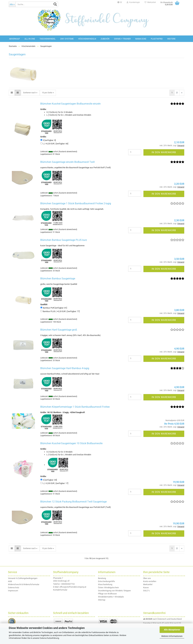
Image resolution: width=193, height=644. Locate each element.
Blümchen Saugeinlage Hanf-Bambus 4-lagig (65, 368)
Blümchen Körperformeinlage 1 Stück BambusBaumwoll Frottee (75, 407)
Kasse (146, 587)
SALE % (146, 591)
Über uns (147, 578)
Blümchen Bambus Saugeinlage (58, 279)
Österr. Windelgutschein (108, 587)
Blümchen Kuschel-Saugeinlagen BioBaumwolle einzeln (70, 104)
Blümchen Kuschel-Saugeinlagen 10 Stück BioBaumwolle (71, 443)
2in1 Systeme (67, 39)
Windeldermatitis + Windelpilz (111, 597)
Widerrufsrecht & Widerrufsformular (24, 584)
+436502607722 (68, 584)
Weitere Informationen (172, 636)
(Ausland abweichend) (68, 152)
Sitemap (102, 600)
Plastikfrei (157, 39)
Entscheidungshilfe (106, 581)
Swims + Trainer (122, 39)
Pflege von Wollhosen (107, 594)
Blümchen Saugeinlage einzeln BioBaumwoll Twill (67, 162)
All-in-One (30, 39)
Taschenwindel (48, 39)
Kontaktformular (60, 590)
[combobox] (30, 93)
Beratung (102, 578)
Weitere (171, 39)
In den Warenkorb (164, 152)
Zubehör (105, 39)
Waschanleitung (105, 584)
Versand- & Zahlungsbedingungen (23, 578)
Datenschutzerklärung (49, 638)
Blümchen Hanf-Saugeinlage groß (59, 330)
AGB (10, 581)
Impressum (13, 591)
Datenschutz (14, 587)
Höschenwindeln (87, 39)
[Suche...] (12, 4)
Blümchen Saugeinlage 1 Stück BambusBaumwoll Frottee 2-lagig (76, 203)
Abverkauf (14, 39)
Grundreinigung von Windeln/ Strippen (114, 591)
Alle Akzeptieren (172, 630)
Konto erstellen (150, 581)
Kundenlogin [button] (133, 2)
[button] (120, 2)
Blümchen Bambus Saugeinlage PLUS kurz (64, 240)
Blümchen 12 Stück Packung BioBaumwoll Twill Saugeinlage (73, 502)
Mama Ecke (141, 39)
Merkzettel (150, 2)
